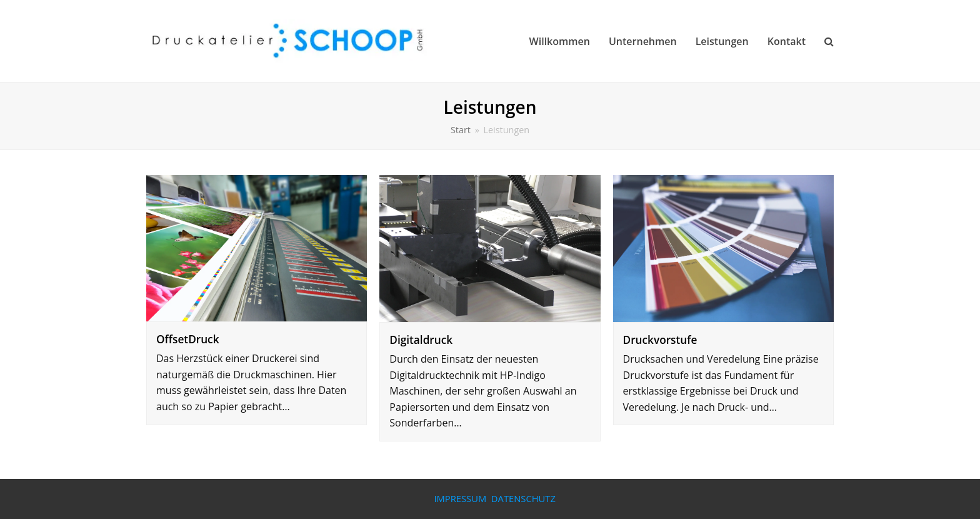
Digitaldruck (421, 340)
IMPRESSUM (460, 498)
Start (461, 130)
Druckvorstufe (660, 340)
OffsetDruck (188, 339)
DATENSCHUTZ (523, 498)
